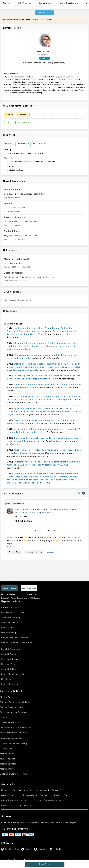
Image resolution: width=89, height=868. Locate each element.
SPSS (9, 114)
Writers (7, 3)
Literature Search (9, 664)
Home (4, 790)
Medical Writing (9, 633)
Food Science (8, 628)
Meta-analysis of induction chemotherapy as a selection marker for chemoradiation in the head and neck (44, 431)
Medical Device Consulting (14, 674)
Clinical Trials (26, 123)
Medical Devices (8, 697)
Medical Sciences (8, 764)
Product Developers (68, 3)
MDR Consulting (8, 759)
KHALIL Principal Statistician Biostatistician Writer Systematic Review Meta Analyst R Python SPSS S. (46, 511)
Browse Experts (59, 790)
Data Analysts (25, 3)
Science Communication (11, 707)
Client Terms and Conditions (14, 800)
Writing (10, 144)
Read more (11, 547)
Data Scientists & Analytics (14, 613)
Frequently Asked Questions (13, 598)
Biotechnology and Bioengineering (16, 712)
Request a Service (9, 588)
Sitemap (44, 795)
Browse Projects (9, 795)
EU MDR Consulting (10, 649)
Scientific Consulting (11, 618)
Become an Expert (29, 588)
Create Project (44, 864)
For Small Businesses (11, 608)
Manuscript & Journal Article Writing (17, 727)
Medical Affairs (7, 754)
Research (23, 114)
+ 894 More (50, 552)
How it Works (40, 790)
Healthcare (6, 679)
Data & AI (39, 144)
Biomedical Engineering (11, 739)
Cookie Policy (27, 805)
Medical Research (10, 684)
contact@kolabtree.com (34, 598)
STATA (10, 123)
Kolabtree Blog (61, 795)
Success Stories (20, 790)
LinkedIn (56, 849)
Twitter (26, 849)
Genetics (4, 717)
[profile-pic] (10, 511)
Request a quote (39, 20)
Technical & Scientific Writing (13, 732)
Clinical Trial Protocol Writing (13, 744)
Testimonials (28, 795)
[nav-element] (80, 493)
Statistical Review (9, 623)
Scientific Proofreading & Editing (15, 702)
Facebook (41, 849)
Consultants (44, 3)
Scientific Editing (9, 669)
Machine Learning (34, 552)
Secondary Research (11, 659)
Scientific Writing (9, 654)
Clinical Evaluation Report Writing (17, 643)
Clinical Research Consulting (15, 638)
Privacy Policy (8, 805)
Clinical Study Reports (10, 722)
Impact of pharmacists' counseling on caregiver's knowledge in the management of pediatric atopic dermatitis (44, 377)
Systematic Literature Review (13, 774)
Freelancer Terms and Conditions (49, 800)
